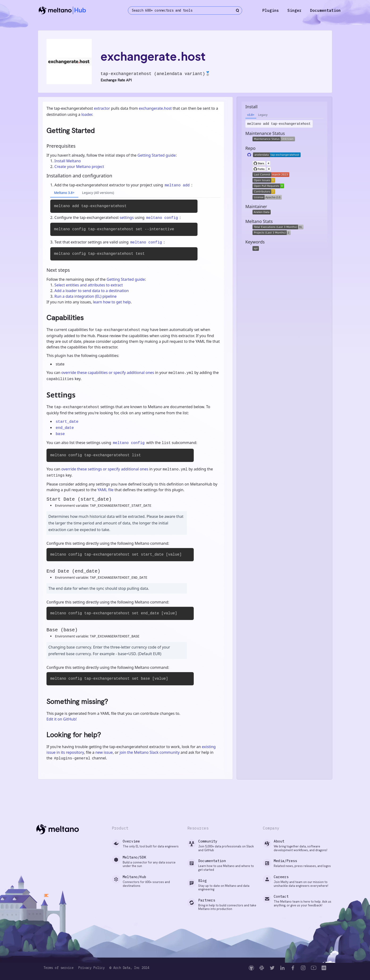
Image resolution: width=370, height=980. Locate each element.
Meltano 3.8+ (64, 193)
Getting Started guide (156, 155)
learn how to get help (112, 302)
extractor (102, 108)
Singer (294, 10)
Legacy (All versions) (98, 193)
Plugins (271, 10)
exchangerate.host (155, 108)
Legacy (263, 115)
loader (87, 114)
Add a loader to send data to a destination (92, 291)
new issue (104, 752)
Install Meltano (68, 161)
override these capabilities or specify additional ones (108, 373)
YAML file (105, 490)
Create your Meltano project (79, 167)
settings (127, 218)
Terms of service (59, 968)
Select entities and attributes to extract (89, 285)
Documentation (325, 10)
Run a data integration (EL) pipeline (86, 296)
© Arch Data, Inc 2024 (129, 968)
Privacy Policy (92, 968)
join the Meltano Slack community (150, 752)
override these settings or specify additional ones (105, 469)
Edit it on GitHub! (62, 719)
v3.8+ (251, 115)
